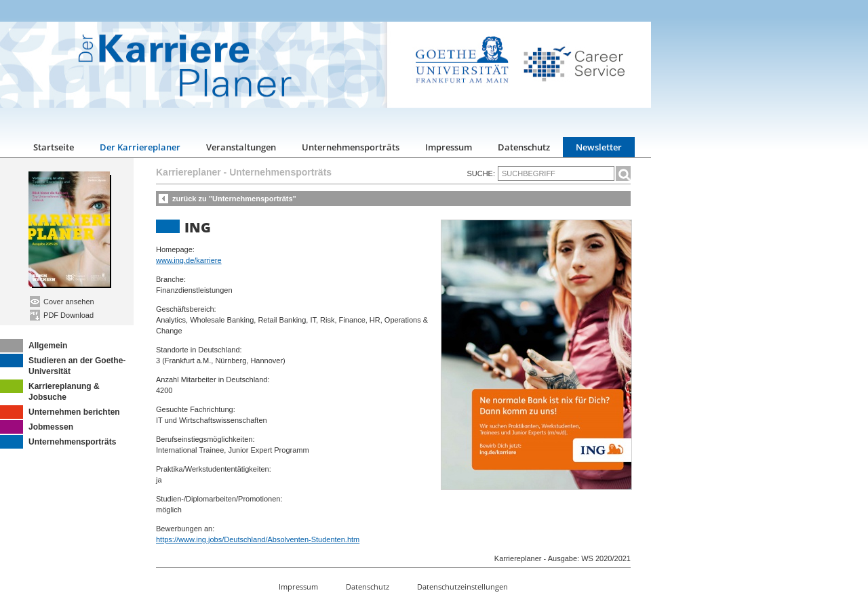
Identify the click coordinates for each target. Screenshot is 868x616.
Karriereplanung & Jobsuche (50, 391)
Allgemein (34, 346)
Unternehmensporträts (351, 147)
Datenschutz (524, 147)
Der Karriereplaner (140, 147)
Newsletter (599, 147)
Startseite (54, 147)
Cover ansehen (62, 302)
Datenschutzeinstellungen (462, 587)
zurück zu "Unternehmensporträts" (234, 199)
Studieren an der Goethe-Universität (63, 365)
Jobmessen (37, 427)
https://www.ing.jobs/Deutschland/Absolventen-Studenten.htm (258, 539)
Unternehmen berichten (60, 412)
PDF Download (62, 315)
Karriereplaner (189, 172)
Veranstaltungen (241, 147)
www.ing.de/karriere (189, 260)
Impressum (449, 147)
